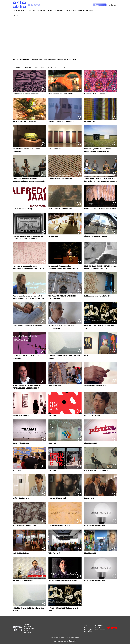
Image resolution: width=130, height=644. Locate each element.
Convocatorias (70, 10)
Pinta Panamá (100, 628)
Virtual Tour (52, 67)
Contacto (26, 630)
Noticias (17, 10)
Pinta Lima (87, 628)
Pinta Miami (88, 632)
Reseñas (24, 10)
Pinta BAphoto (89, 630)
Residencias (59, 10)
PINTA (91, 10)
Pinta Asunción (100, 630)
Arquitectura (83, 10)
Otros (63, 67)
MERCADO (32, 10)
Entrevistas (41, 10)
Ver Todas (16, 67)
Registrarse (27, 626)
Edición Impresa (29, 628)
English (115, 5)
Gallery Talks (39, 67)
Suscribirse (27, 632)
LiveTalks (27, 67)
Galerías (50, 10)
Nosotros (26, 624)
